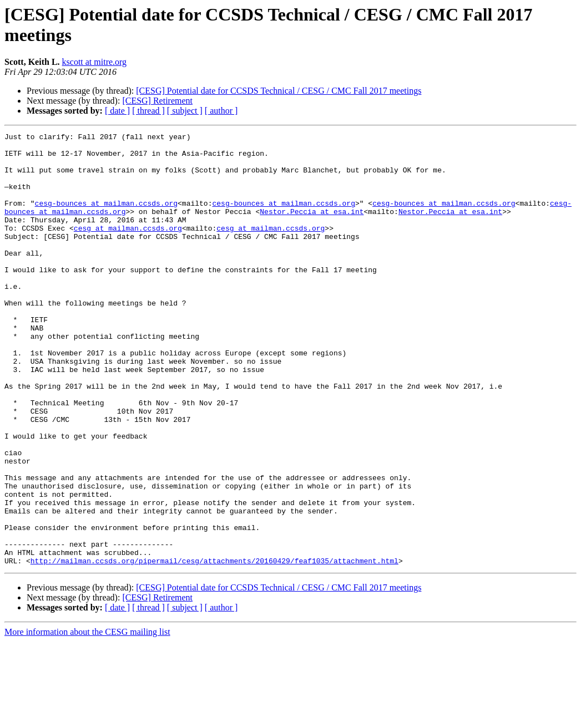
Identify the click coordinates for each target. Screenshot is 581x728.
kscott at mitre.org (95, 62)
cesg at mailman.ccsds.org (128, 248)
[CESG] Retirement (157, 101)
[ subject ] (185, 111)
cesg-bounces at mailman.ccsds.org (106, 218)
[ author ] (221, 111)
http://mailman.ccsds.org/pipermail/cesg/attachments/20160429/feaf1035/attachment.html (214, 647)
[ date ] (117, 111)
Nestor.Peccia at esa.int (312, 228)
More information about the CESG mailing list (87, 718)
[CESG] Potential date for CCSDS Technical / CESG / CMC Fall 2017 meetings (279, 91)
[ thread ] (148, 111)
